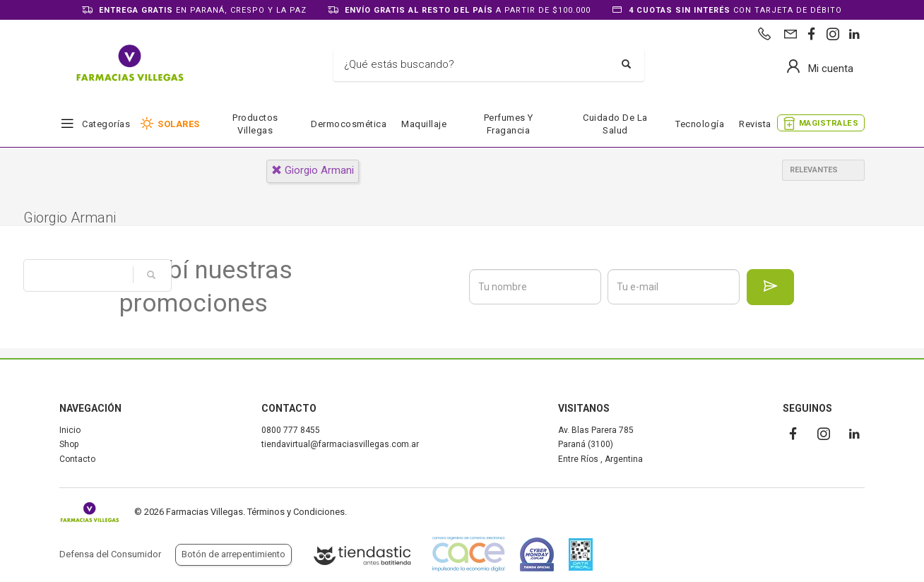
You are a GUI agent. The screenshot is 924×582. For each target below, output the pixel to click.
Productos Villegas (255, 124)
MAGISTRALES (829, 123)
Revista (755, 124)
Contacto (77, 459)
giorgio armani (313, 170)
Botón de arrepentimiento (233, 554)
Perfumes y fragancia (509, 124)
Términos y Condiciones (296, 512)
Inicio (70, 430)
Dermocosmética (349, 124)
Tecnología (700, 124)
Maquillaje (424, 124)
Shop (69, 444)
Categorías (106, 124)
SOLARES (179, 124)
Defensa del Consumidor (110, 554)
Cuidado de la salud (615, 124)
